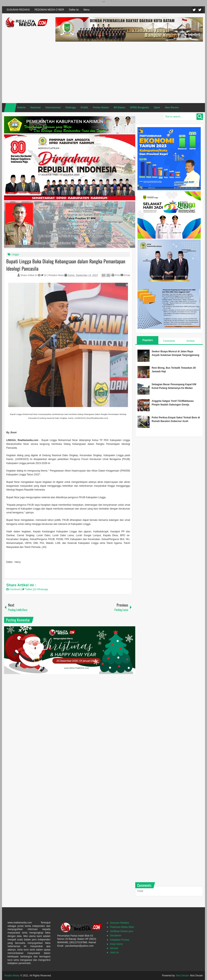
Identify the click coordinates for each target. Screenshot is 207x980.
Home (10, 108)
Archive (190, 341)
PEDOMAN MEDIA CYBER (49, 10)
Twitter (194, 10)
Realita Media (12, 976)
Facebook (200, 10)
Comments (169, 341)
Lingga (15, 254)
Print (116, 275)
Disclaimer (116, 936)
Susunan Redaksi (119, 923)
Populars (148, 340)
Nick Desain (182, 976)
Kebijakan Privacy (120, 940)
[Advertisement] (129, 72)
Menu (87, 10)
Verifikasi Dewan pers (122, 931)
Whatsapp (41, 589)
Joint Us (114, 953)
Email (125, 275)
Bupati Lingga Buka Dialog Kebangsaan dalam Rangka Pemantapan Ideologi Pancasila (66, 265)
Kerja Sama (116, 944)
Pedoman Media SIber (122, 927)
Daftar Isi (74, 10)
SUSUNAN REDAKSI (18, 10)
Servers (114, 948)
